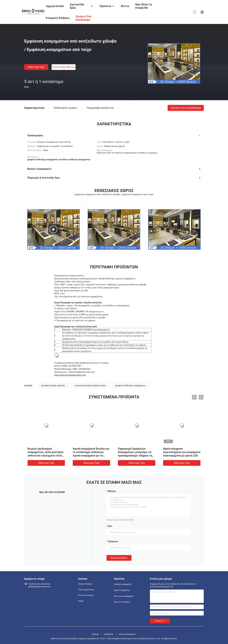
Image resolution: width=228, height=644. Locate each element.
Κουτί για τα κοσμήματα (124, 596)
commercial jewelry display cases (90, 386)
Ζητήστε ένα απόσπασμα (186, 108)
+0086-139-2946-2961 (71, 366)
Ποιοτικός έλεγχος (86, 595)
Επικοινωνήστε (119, 558)
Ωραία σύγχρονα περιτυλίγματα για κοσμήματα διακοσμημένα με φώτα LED (182, 452)
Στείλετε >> (160, 621)
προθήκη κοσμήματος (123, 584)
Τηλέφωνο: (113, 541)
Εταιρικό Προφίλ (85, 584)
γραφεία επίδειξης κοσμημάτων (130, 386)
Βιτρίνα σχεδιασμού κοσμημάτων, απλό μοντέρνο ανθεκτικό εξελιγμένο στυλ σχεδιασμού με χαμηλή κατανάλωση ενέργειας (45, 456)
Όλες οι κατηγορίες (122, 602)
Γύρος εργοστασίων (86, 590)
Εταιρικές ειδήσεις (58, 18)
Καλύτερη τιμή (36, 67)
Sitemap (95, 634)
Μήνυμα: (112, 491)
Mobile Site (109, 634)
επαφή (81, 601)
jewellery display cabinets (53, 386)
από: (110, 526)
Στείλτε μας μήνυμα (64, 67)
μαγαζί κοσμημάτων (122, 590)
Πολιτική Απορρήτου (127, 634)
